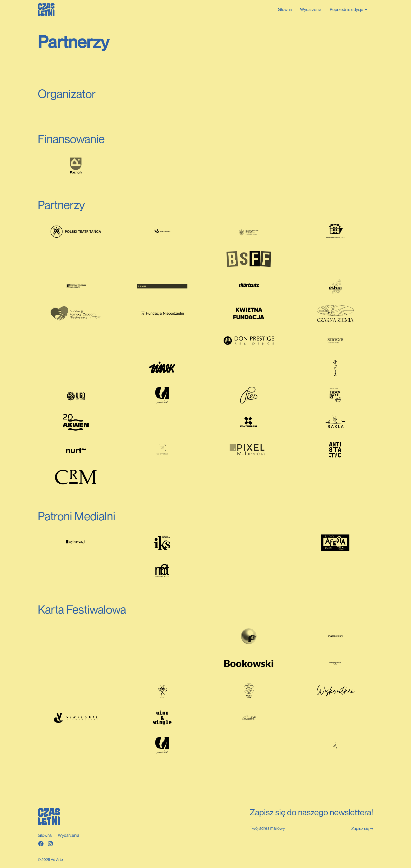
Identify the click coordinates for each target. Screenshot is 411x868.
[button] (349, 9)
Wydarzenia (311, 9)
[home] (46, 9)
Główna (285, 9)
